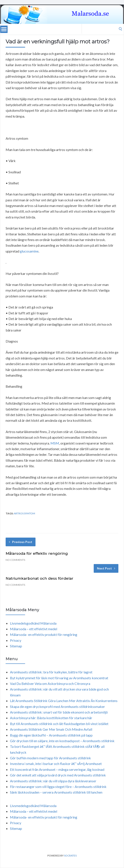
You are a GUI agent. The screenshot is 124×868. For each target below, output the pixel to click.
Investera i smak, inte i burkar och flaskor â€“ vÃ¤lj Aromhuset (56, 764)
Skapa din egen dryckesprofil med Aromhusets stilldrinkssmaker (57, 706)
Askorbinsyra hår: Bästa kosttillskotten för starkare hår (51, 718)
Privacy (16, 640)
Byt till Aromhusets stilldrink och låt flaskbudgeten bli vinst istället (59, 724)
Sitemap (16, 646)
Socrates (70, 856)
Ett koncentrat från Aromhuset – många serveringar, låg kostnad (57, 769)
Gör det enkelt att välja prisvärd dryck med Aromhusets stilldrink (58, 775)
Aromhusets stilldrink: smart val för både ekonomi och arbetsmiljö (59, 712)
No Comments (15, 560)
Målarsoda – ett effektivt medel (34, 629)
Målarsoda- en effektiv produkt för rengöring (44, 634)
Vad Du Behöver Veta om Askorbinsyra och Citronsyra (50, 683)
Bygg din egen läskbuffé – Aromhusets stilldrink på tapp (51, 735)
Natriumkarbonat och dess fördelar (39, 578)
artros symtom (24, 513)
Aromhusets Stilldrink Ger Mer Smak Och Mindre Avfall (51, 729)
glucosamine (29, 251)
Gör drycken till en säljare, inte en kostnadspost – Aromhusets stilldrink (62, 741)
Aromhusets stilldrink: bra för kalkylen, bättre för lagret (51, 672)
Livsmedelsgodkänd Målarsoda (33, 623)
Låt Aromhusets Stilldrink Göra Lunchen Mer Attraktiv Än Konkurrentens (64, 701)
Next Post (106, 568)
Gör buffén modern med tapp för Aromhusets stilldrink (50, 758)
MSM (55, 443)
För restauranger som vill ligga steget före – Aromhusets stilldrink (58, 787)
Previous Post (21, 542)
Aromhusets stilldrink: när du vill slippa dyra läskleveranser (53, 781)
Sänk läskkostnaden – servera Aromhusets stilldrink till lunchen (56, 792)
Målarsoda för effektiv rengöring (37, 553)
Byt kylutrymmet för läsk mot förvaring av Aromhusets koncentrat (59, 678)
